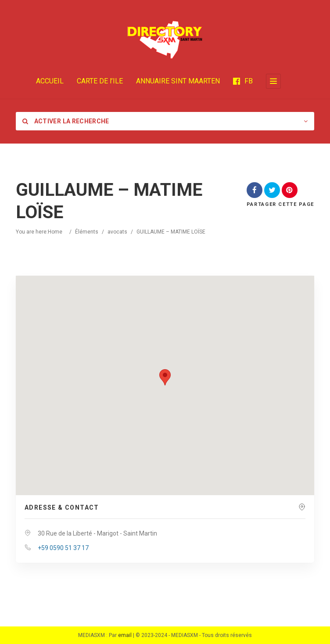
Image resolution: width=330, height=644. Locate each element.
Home (55, 232)
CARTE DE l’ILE (100, 81)
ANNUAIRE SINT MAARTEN (178, 81)
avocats (117, 232)
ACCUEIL (50, 81)
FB (243, 81)
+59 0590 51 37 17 (63, 548)
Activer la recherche (66, 121)
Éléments (87, 232)
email (125, 635)
